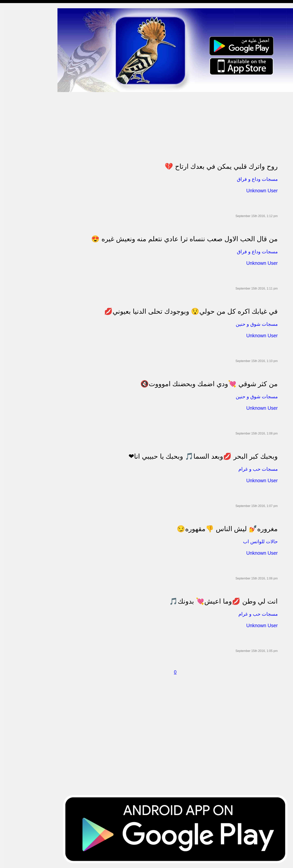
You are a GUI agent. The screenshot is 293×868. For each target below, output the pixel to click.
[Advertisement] (172, 119)
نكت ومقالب (11, 204)
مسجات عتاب (11, 123)
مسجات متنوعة (12, 71)
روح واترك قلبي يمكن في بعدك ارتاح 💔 (221, 166)
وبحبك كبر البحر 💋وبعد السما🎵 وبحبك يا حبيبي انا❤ (203, 456)
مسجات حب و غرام (15, 115)
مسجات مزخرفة (13, 86)
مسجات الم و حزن (14, 56)
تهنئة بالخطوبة (12, 100)
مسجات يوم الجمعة (15, 167)
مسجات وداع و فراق (15, 41)
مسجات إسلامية (13, 12)
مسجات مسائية (12, 27)
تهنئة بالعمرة (11, 130)
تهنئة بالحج (9, 93)
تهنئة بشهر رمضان (14, 145)
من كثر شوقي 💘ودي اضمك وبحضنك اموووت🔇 (209, 384)
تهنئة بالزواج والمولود (16, 108)
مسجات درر (10, 211)
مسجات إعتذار (12, 64)
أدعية (6, 174)
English (8, 159)
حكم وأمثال (10, 189)
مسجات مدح (11, 19)
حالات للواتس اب (13, 78)
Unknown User (262, 191)
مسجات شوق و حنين (16, 34)
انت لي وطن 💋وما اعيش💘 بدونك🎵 (223, 601)
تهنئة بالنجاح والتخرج (16, 137)
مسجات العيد (11, 152)
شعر (6, 196)
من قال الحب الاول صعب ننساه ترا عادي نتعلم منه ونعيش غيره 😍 (184, 239)
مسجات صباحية (13, 49)
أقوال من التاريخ (13, 182)
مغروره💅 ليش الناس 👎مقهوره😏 (227, 529)
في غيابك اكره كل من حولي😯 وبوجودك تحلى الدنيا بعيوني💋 (191, 311)
